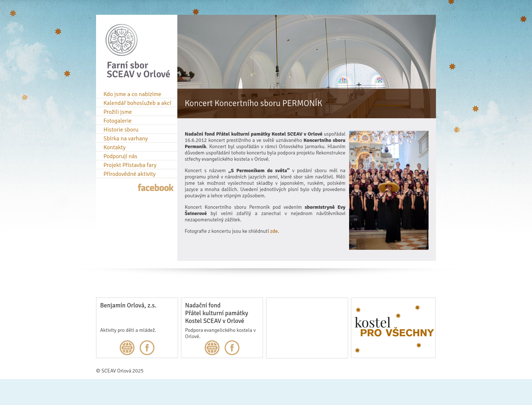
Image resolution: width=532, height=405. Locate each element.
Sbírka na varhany (126, 139)
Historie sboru (121, 130)
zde (274, 231)
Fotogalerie (117, 121)
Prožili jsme (118, 112)
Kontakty (115, 147)
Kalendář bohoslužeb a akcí (137, 103)
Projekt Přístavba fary (130, 165)
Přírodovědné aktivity (129, 174)
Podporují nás (120, 156)
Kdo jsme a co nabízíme (132, 94)
